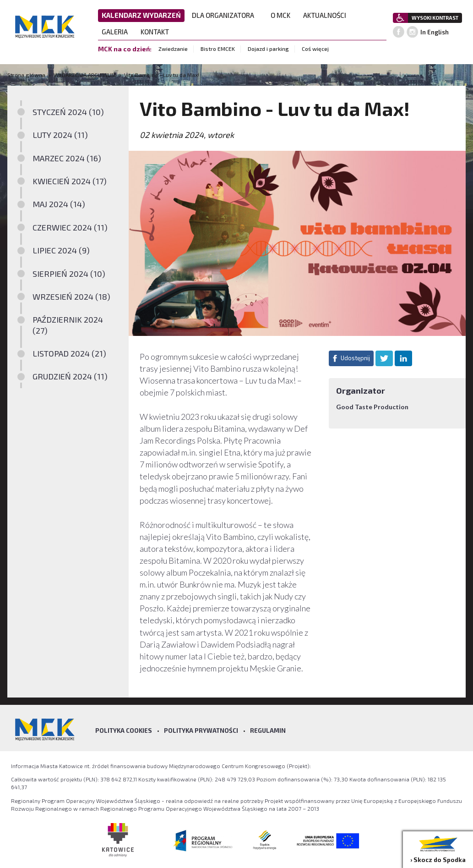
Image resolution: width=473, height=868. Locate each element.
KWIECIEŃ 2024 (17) (70, 181)
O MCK (283, 15)
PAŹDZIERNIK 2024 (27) (68, 325)
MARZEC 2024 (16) (67, 158)
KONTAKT (158, 32)
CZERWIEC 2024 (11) (70, 227)
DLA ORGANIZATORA (226, 15)
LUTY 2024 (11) (60, 135)
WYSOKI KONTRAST (435, 18)
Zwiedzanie (173, 49)
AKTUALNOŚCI (325, 15)
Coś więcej (315, 49)
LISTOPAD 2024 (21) (69, 353)
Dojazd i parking (268, 49)
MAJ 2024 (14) (59, 204)
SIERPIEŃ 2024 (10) (69, 274)
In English (435, 32)
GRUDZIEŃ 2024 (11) (70, 376)
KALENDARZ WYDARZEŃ (141, 15)
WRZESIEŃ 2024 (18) (71, 297)
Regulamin (268, 731)
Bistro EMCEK (218, 49)
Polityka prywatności (201, 731)
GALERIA (117, 32)
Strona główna (27, 75)
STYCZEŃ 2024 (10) (68, 112)
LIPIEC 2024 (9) (61, 250)
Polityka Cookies (124, 731)
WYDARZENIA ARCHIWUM (85, 75)
